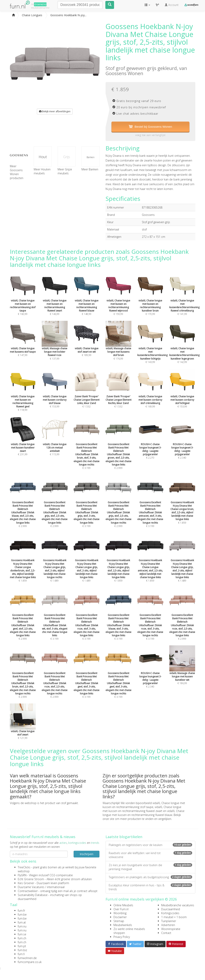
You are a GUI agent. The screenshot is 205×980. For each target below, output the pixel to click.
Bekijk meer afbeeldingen (55, 111)
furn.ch (22, 938)
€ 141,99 (184, 300)
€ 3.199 (87, 449)
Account (172, 5)
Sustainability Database (33, 895)
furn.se (22, 934)
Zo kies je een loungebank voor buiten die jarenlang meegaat (150, 867)
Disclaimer (120, 917)
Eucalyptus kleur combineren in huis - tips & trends (150, 887)
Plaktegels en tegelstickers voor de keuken (150, 845)
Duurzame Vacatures (31, 887)
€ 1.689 (55, 563)
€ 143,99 (152, 348)
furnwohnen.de (27, 958)
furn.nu (22, 927)
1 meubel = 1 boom (174, 917)
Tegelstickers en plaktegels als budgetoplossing (150, 877)
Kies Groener (26, 883)
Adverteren (168, 925)
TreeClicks (24, 867)
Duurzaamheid (171, 909)
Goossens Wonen (124, 73)
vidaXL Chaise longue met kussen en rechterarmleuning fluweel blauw (144, 813)
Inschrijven (87, 854)
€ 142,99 (184, 348)
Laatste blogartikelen (124, 837)
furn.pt (22, 946)
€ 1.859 (182, 505)
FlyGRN (22, 875)
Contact (166, 933)
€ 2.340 (182, 444)
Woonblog (120, 913)
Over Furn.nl (121, 909)
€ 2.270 (150, 444)
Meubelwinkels (123, 925)
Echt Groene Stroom (31, 879)
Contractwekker (28, 891)
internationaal (56, 887)
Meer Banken (90, 169)
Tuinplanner (169, 921)
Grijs (67, 157)
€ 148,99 (87, 300)
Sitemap (119, 921)
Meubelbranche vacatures (178, 905)
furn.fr (21, 911)
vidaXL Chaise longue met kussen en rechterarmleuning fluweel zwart (142, 809)
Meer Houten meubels (42, 171)
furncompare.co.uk (30, 962)
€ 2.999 (118, 449)
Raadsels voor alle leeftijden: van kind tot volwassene (150, 855)
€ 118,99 (23, 396)
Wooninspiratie (171, 929)
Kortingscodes (170, 913)
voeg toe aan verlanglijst (150, 135)
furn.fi (21, 954)
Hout (43, 157)
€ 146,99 (55, 300)
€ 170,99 (150, 300)
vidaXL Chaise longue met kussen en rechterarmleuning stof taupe (144, 805)
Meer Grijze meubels (65, 171)
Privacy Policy (122, 937)
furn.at (22, 923)
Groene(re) (40, 4)
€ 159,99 (118, 300)
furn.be (22, 915)
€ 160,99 (23, 300)
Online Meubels (123, 905)
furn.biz (22, 950)
